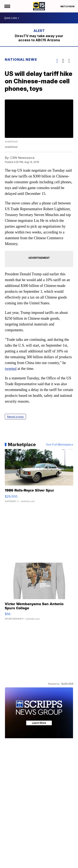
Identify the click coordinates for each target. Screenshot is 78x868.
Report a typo (16, 416)
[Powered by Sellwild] (67, 684)
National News (21, 59)
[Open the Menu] (7, 6)
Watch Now (68, 6)
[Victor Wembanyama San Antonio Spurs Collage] (39, 593)
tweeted (11, 368)
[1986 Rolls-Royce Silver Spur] (39, 478)
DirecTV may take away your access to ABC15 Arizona (39, 38)
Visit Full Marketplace (59, 444)
